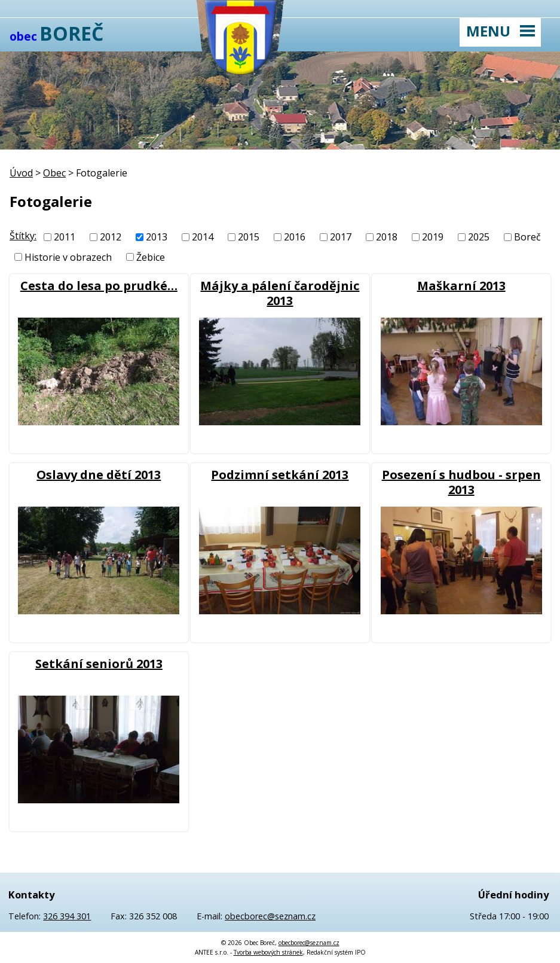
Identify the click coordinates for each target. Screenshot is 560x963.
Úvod (21, 173)
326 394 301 (67, 916)
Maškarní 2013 (461, 286)
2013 (157, 237)
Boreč (527, 237)
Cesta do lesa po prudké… (99, 286)
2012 (111, 237)
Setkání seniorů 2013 (99, 664)
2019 (433, 237)
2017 (341, 237)
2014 (203, 237)
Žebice (151, 257)
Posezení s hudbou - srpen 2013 (461, 482)
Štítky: (23, 236)
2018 (387, 237)
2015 (249, 237)
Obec (54, 173)
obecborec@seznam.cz (270, 916)
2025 (479, 237)
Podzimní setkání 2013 (280, 475)
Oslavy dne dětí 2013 (99, 475)
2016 (295, 237)
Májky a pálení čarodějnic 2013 (280, 293)
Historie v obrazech (68, 257)
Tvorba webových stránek (268, 952)
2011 (65, 237)
